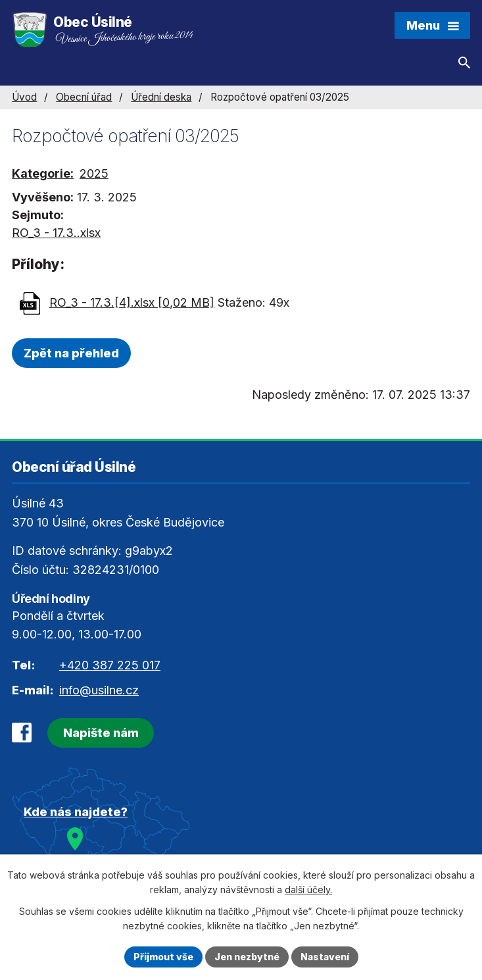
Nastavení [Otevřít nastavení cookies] (325, 957)
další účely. (308, 890)
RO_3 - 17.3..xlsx (56, 233)
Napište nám (101, 733)
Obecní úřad (84, 97)
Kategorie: (43, 173)
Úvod (24, 97)
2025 (94, 173)
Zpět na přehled (71, 353)
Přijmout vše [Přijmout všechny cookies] (163, 957)
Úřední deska (161, 97)
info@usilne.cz (99, 690)
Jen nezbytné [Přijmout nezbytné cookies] (247, 957)
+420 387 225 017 (110, 665)
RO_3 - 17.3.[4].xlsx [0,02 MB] (132, 302)
